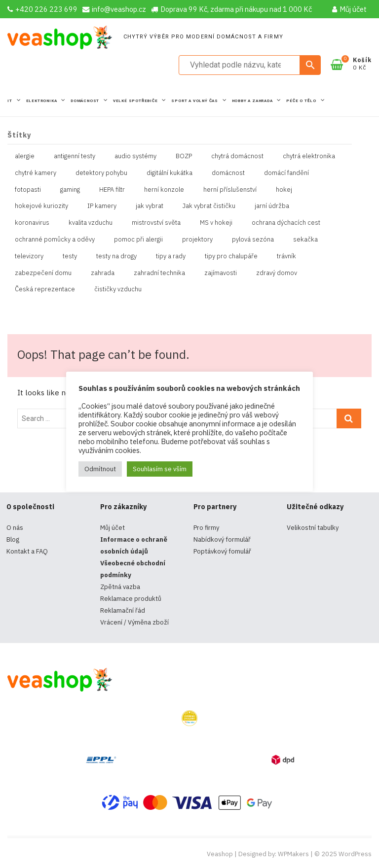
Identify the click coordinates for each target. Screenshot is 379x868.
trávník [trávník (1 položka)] (286, 256)
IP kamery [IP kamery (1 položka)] (102, 206)
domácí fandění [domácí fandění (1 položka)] (286, 173)
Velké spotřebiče (136, 101)
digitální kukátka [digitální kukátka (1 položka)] (170, 173)
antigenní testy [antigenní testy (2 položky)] (75, 156)
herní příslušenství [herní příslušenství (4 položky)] (230, 190)
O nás (15, 528)
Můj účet (349, 9)
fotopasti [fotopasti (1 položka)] (28, 190)
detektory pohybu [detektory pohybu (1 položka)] (101, 173)
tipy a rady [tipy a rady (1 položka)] (171, 256)
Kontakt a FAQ (27, 551)
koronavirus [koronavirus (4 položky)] (32, 223)
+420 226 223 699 (42, 9)
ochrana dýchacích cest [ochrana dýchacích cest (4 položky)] (286, 223)
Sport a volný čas (195, 101)
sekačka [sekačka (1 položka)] (305, 239)
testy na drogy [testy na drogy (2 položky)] (116, 256)
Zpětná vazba (120, 587)
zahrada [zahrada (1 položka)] (103, 273)
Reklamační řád (123, 610)
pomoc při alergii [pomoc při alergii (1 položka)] (138, 239)
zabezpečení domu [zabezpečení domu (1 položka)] (43, 273)
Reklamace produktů (131, 599)
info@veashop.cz (114, 9)
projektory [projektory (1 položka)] (197, 239)
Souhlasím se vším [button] (160, 469)
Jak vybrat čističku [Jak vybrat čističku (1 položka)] (209, 206)
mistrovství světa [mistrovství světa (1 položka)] (156, 223)
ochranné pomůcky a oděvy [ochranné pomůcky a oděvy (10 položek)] (55, 239)
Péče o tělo (302, 101)
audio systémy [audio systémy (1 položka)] (135, 156)
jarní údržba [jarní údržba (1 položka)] (272, 206)
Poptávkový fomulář (222, 551)
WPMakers (293, 854)
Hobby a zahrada (253, 101)
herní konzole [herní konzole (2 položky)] (164, 190)
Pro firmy (206, 528)
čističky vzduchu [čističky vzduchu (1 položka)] (118, 289)
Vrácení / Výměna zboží (134, 622)
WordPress (355, 854)
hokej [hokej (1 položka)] (284, 190)
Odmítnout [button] (100, 469)
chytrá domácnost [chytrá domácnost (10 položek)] (237, 156)
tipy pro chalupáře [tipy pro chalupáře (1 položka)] (231, 256)
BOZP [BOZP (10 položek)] (184, 156)
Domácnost (86, 101)
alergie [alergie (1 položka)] (25, 156)
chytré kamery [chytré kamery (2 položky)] (36, 173)
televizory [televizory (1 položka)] (29, 256)
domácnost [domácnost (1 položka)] (228, 173)
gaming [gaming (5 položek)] (70, 190)
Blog (13, 539)
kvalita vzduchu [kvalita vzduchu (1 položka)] (91, 223)
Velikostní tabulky (313, 528)
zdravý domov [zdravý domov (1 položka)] (277, 273)
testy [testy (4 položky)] (70, 256)
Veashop (220, 854)
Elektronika (42, 101)
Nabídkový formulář (222, 539)
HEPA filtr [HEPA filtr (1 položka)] (112, 190)
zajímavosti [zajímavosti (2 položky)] (221, 273)
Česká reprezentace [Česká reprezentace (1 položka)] (45, 289)
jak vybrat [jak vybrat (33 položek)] (150, 206)
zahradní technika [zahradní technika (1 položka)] (159, 273)
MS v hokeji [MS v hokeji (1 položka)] (216, 223)
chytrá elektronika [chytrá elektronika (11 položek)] (309, 156)
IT (10, 101)
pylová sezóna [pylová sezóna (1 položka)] (253, 239)
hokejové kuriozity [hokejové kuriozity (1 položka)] (41, 206)
